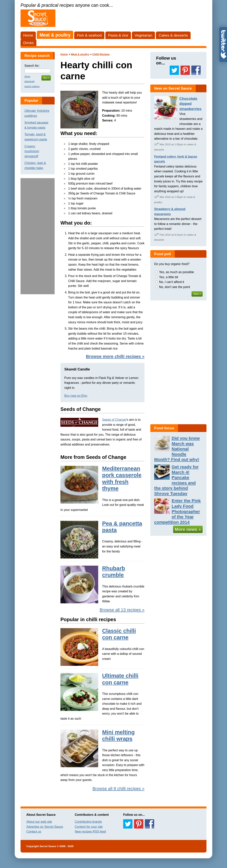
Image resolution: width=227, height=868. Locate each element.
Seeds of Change (114, 420)
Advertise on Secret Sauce (45, 827)
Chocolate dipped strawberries (190, 104)
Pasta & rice (118, 35)
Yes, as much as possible (176, 272)
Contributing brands (88, 822)
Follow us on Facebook (196, 70)
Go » (46, 78)
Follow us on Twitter (174, 70)
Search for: (32, 66)
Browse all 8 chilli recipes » (118, 789)
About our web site (39, 822)
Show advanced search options (32, 82)
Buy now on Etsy (76, 396)
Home (28, 35)
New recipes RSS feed (90, 832)
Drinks (28, 43)
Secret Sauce (48, 846)
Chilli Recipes (101, 54)
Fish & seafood (89, 35)
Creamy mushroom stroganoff (32, 151)
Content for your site (89, 827)
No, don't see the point (175, 287)
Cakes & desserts (173, 35)
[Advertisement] (38, 236)
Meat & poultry (55, 35)
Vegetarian (144, 35)
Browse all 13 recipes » (122, 610)
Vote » (197, 294)
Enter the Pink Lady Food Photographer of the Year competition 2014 (178, 511)
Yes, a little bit (169, 277)
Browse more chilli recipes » (115, 356)
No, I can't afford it (172, 282)
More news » (188, 529)
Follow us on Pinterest (185, 70)
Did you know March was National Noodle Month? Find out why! (177, 449)
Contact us (34, 832)
